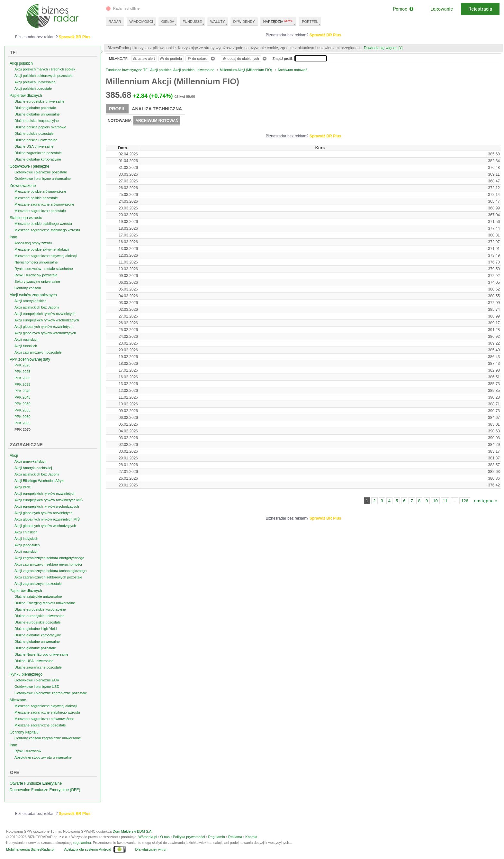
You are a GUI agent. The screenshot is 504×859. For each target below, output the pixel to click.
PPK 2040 (22, 391)
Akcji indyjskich (26, 539)
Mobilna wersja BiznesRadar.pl (30, 849)
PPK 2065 (22, 423)
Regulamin (216, 837)
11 (445, 501)
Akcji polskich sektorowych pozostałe (43, 76)
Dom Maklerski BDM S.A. (132, 831)
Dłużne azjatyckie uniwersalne (38, 596)
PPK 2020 (22, 365)
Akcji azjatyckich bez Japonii (37, 307)
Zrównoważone (23, 186)
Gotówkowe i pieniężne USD (37, 687)
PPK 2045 (22, 397)
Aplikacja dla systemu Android (87, 849)
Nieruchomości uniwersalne (36, 262)
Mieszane (18, 700)
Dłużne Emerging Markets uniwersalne (45, 603)
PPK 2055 (22, 410)
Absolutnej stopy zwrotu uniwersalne (43, 757)
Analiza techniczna (157, 109)
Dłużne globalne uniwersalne (37, 114)
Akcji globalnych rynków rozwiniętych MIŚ (47, 519)
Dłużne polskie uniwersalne (36, 140)
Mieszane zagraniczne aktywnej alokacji (46, 256)
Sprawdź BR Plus (325, 35)
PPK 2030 (22, 378)
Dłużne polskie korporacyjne (37, 121)
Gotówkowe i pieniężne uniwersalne (43, 179)
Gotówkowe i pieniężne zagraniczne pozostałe (51, 693)
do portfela (171, 59)
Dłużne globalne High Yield (36, 629)
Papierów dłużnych (26, 96)
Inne (13, 237)
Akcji (14, 456)
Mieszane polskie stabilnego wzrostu (43, 224)
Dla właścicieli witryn (151, 849)
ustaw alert (144, 59)
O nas (165, 837)
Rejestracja (480, 9)
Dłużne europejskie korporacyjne (40, 609)
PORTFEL (310, 22)
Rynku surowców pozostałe (36, 275)
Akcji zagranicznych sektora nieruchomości (48, 564)
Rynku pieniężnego (26, 674)
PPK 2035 (22, 384)
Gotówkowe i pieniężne (29, 166)
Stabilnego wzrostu (26, 218)
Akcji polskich (21, 63)
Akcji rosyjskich (27, 339)
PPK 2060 (22, 417)
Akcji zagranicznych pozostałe (38, 352)
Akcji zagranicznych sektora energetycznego (49, 558)
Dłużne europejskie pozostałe (38, 622)
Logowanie (442, 9)
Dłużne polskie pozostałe (34, 134)
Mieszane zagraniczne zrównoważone (44, 204)
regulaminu (82, 843)
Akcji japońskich (27, 545)
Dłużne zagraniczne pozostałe (38, 153)
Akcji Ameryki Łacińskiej (33, 468)
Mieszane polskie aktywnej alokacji (42, 249)
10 (435, 501)
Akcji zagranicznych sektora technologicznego (50, 571)
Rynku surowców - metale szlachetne (44, 269)
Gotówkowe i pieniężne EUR (37, 680)
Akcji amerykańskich (31, 301)
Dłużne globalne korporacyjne (38, 159)
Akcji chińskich (26, 532)
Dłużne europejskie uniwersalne (39, 101)
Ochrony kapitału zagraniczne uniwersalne (48, 738)
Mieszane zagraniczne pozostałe (40, 211)
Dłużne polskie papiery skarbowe (40, 127)
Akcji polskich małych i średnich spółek (45, 69)
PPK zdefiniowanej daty (30, 359)
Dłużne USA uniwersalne (34, 146)
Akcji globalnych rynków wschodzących (45, 333)
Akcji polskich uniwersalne (35, 82)
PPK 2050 (22, 404)
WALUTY (217, 22)
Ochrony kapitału (28, 288)
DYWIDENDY (244, 22)
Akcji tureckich (26, 346)
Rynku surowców (28, 751)
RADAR (115, 22)
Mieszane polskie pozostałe (36, 198)
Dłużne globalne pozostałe (35, 108)
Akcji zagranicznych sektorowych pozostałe (48, 577)
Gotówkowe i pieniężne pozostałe (41, 172)
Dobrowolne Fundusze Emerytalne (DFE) (45, 790)
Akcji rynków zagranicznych (33, 295)
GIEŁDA (168, 22)
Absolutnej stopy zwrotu (33, 243)
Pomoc (403, 9)
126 (465, 501)
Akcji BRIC (23, 487)
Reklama (235, 837)
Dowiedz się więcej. (381, 48)
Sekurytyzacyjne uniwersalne (37, 282)
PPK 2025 (22, 372)
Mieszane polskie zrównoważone (40, 191)
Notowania (120, 121)
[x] (401, 48)
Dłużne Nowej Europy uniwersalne (41, 654)
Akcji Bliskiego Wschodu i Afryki (39, 481)
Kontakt (251, 837)
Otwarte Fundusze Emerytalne (36, 783)
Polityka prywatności (189, 837)
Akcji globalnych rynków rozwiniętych (43, 327)
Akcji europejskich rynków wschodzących (47, 320)
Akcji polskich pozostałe (33, 88)
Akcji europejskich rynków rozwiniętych (45, 314)
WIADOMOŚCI (141, 22)
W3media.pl (148, 837)
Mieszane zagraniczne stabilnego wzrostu (47, 230)
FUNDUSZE (192, 22)
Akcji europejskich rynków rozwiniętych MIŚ (49, 500)
